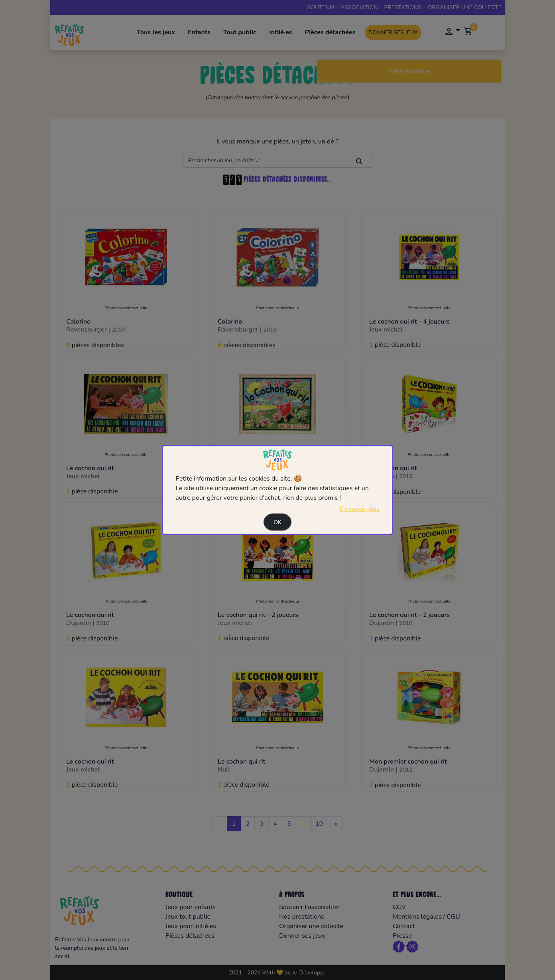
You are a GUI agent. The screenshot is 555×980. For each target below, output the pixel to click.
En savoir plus (360, 509)
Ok (277, 522)
